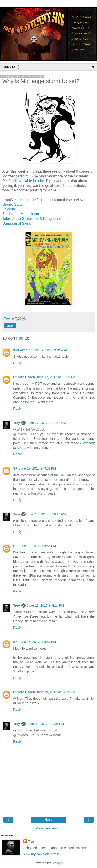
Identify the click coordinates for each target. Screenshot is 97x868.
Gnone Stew (12, 204)
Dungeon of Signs (17, 223)
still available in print (28, 181)
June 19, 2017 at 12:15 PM (56, 692)
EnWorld (9, 209)
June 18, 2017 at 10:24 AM (46, 514)
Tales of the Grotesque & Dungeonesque (35, 219)
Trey (17, 423)
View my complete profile (42, 854)
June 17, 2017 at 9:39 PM (37, 468)
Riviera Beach (24, 377)
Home (48, 820)
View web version (49, 828)
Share (10, 326)
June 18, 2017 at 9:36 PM (37, 642)
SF (15, 468)
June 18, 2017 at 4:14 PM (46, 605)
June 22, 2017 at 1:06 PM (46, 724)
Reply (17, 363)
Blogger (57, 863)
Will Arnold (22, 350)
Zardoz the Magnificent (21, 214)
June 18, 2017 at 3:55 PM (37, 546)
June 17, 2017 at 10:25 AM (56, 377)
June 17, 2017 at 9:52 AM (50, 350)
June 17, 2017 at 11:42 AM (46, 423)
